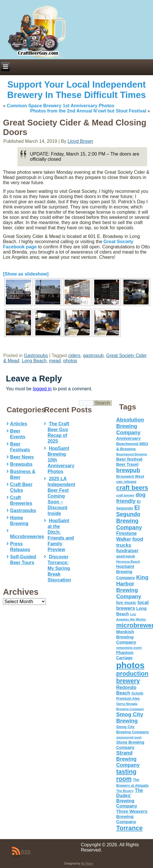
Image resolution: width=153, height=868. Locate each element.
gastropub (93, 355)
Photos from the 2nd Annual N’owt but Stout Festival (88, 111)
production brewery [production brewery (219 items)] (132, 677)
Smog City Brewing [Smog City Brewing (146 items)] (130, 718)
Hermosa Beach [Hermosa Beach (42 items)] (128, 562)
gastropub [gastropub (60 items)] (126, 556)
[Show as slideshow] (26, 274)
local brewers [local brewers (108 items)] (132, 605)
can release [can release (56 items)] (126, 482)
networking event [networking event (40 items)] (129, 648)
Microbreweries (27, 537)
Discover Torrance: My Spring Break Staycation (59, 568)
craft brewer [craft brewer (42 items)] (125, 495)
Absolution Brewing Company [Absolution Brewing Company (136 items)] (130, 426)
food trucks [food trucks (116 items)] (130, 542)
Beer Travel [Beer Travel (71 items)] (127, 464)
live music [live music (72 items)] (126, 603)
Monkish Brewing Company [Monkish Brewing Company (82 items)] (126, 637)
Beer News (22, 457)
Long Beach (34, 361)
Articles (19, 424)
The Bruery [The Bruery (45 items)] (125, 791)
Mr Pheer (87, 864)
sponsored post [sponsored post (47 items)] (129, 737)
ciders (74, 355)
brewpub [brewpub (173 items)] (128, 470)
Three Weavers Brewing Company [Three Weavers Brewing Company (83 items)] (132, 816)
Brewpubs (21, 464)
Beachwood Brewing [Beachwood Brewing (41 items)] (132, 454)
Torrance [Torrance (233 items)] (129, 828)
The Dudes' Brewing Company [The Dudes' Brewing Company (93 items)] (130, 798)
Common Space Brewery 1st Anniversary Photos (61, 106)
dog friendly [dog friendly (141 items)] (131, 498)
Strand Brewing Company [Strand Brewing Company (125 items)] (128, 759)
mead (55, 361)
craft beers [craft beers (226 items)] (132, 488)
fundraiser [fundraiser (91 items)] (127, 551)
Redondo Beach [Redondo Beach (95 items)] (126, 690)
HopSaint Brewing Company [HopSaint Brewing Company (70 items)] (126, 572)
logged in (42, 389)
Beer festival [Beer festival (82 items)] (129, 459)
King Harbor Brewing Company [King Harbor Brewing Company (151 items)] (132, 587)
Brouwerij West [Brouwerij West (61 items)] (130, 476)
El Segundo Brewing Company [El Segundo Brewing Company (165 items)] (129, 517)
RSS (26, 852)
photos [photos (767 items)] (130, 665)
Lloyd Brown (80, 141)
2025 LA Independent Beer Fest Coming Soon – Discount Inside (61, 496)
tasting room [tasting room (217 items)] (126, 775)
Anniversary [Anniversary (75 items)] (128, 438)
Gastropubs (36, 355)
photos (70, 361)
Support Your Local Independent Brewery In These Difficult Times (76, 90)
